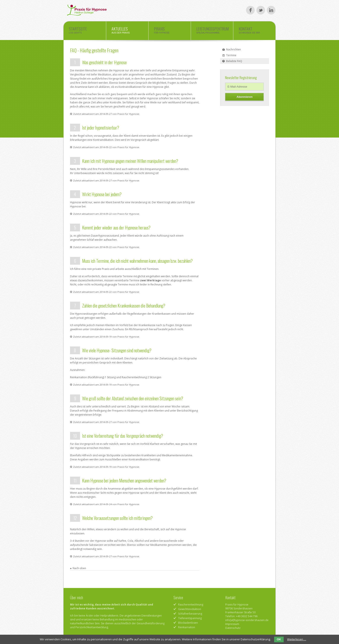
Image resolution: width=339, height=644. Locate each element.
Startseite (85, 31)
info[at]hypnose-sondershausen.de (247, 620)
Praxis (170, 31)
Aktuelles (127, 31)
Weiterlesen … (297, 639)
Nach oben (79, 568)
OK (279, 639)
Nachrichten (233, 49)
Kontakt (254, 31)
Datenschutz (233, 628)
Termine (231, 55)
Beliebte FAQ (234, 61)
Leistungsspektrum (213, 31)
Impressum (232, 624)
